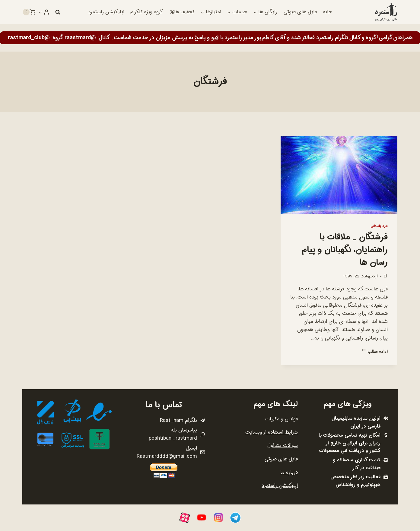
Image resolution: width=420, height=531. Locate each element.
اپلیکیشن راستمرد (106, 12)
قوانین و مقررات (282, 419)
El (385, 276)
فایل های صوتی (300, 12)
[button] (40, 12)
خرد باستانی (379, 226)
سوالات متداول (283, 446)
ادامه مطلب (375, 352)
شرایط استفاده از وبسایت (272, 432)
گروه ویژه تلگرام (147, 12)
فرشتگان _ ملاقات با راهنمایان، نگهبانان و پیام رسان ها (345, 250)
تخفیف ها (182, 12)
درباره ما (289, 472)
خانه (327, 12)
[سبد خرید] (29, 12)
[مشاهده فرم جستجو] (58, 12)
